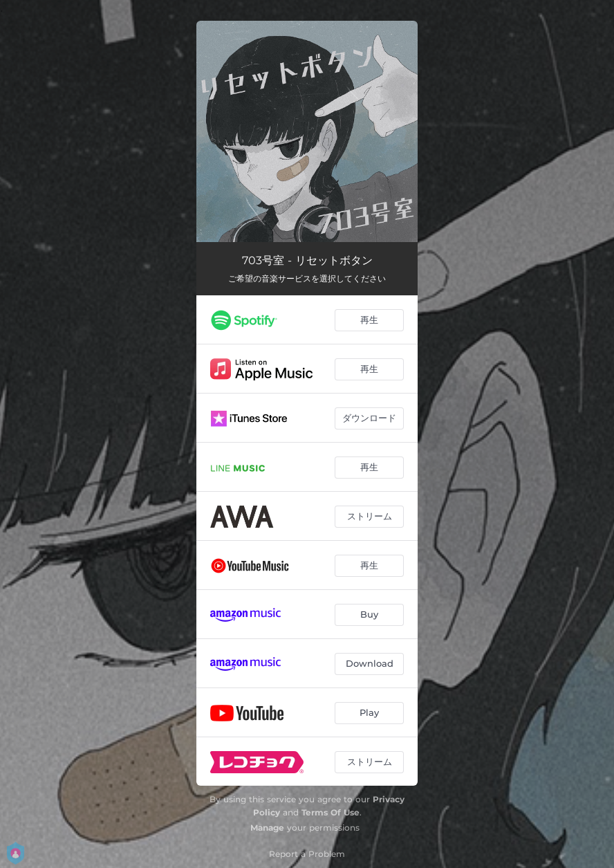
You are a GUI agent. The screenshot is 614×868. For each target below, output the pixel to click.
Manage (267, 828)
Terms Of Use (331, 812)
